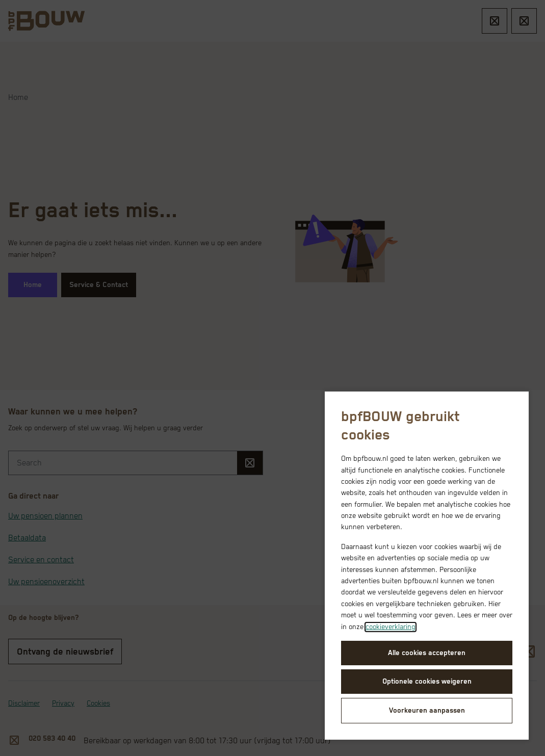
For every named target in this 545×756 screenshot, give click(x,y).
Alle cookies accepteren (427, 653)
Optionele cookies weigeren (427, 682)
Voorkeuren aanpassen (427, 711)
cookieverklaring (391, 627)
